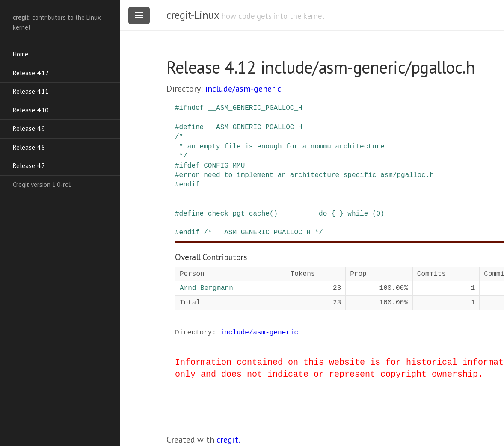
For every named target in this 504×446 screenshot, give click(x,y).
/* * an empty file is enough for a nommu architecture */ (280, 146)
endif (190, 185)
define (192, 127)
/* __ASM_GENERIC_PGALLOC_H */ (263, 233)
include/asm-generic (243, 89)
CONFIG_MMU (224, 166)
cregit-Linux (193, 15)
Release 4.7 (29, 166)
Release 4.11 (31, 91)
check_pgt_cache (239, 214)
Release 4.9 (29, 128)
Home (21, 54)
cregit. (228, 440)
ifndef (192, 108)
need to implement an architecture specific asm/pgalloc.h (319, 175)
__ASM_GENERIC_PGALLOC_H (255, 108)
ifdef (190, 166)
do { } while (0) (352, 214)
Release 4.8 (29, 147)
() (274, 214)
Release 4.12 (31, 73)
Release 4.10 (31, 110)
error (190, 175)
